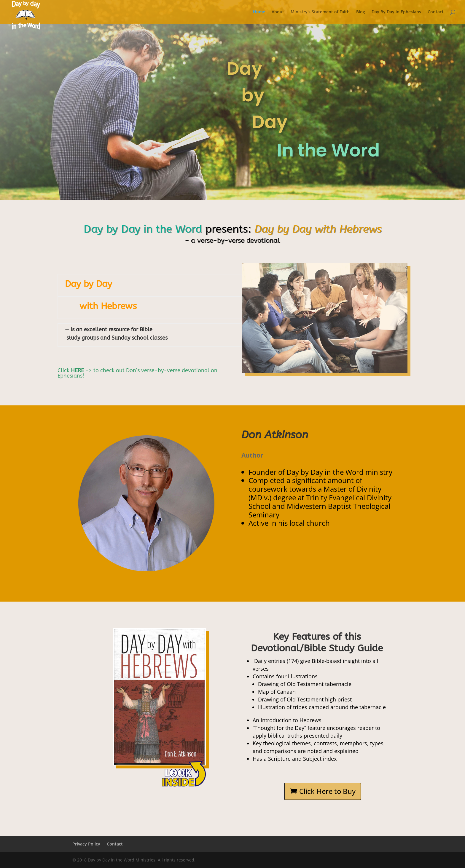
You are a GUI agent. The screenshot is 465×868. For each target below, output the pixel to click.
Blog (361, 12)
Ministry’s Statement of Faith (320, 12)
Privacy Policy (86, 844)
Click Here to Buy (327, 791)
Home (259, 12)
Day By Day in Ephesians (396, 12)
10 (180, 753)
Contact (436, 12)
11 (185, 753)
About (278, 12)
